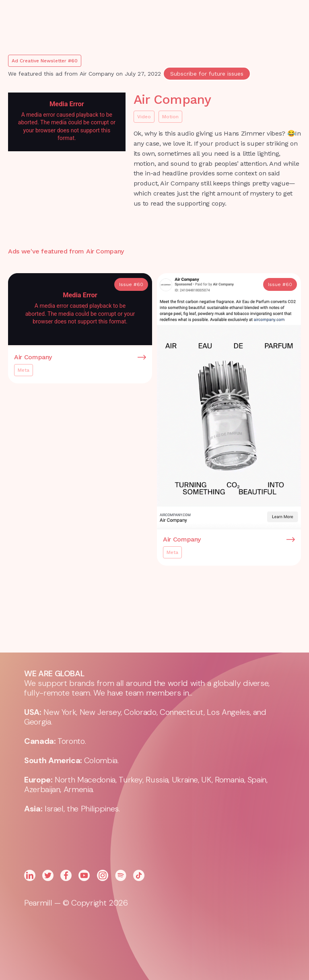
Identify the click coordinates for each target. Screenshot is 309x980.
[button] (219, 20)
